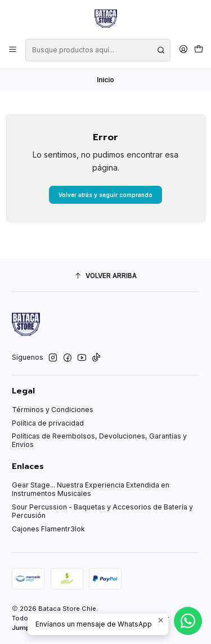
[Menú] (13, 50)
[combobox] (98, 50)
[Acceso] (183, 50)
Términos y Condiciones (53, 410)
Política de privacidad (48, 423)
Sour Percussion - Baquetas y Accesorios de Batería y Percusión (102, 511)
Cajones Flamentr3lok (48, 529)
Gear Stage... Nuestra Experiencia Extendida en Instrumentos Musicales (91, 489)
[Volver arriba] (105, 276)
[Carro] (198, 50)
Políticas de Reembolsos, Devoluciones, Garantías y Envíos (99, 440)
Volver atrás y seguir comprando (105, 195)
